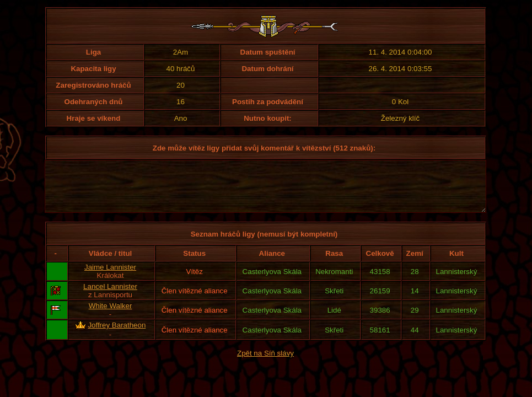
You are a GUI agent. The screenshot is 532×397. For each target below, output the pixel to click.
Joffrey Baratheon (117, 335)
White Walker (111, 316)
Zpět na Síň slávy (265, 363)
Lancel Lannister (110, 296)
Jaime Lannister (110, 277)
